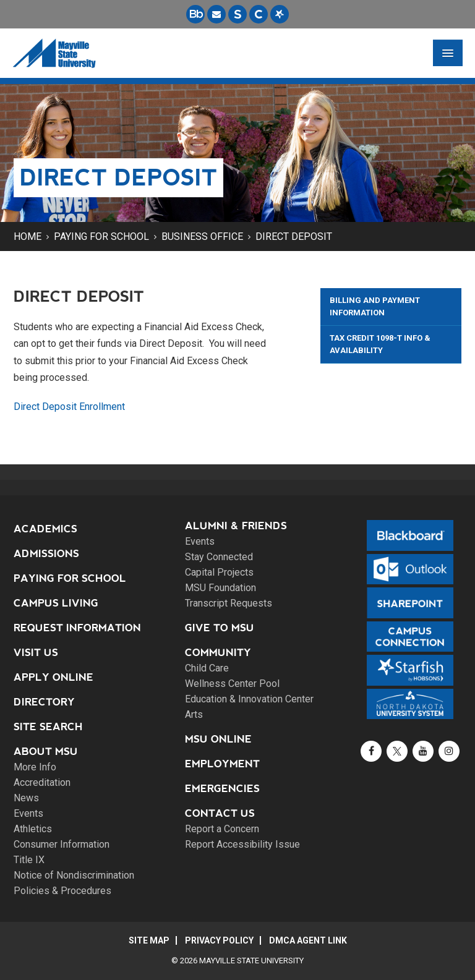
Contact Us (220, 813)
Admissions (46, 554)
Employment (222, 764)
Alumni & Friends (236, 526)
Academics (45, 529)
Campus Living (56, 603)
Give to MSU (220, 628)
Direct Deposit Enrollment (69, 407)
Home (28, 236)
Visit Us (36, 653)
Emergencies (222, 789)
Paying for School (101, 236)
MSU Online (218, 739)
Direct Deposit (294, 236)
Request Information (77, 628)
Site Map (149, 940)
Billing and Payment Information (375, 306)
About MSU (46, 752)
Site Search (48, 727)
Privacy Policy (219, 940)
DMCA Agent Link (308, 940)
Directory (44, 702)
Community (218, 653)
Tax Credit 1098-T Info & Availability (380, 344)
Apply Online (53, 677)
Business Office (202, 236)
